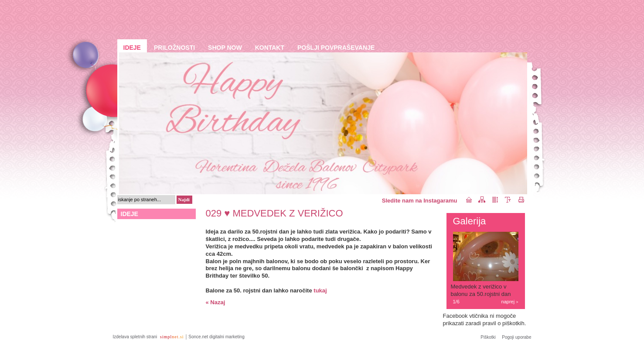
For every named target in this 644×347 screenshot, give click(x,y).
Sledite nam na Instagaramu (420, 201)
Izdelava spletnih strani (136, 337)
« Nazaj (216, 302)
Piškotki (488, 337)
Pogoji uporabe (516, 337)
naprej (510, 302)
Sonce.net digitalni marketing (216, 337)
